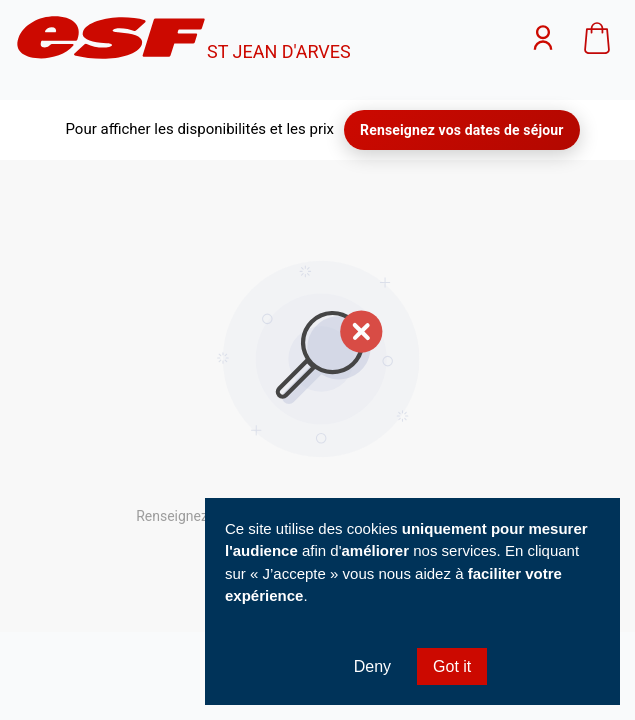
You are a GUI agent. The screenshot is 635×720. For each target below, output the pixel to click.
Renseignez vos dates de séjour (461, 130)
